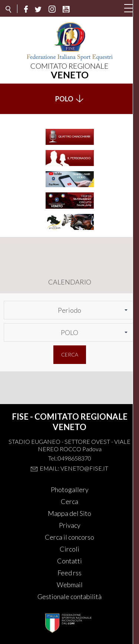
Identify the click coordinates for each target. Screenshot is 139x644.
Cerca (70, 354)
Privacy (70, 525)
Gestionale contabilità (69, 596)
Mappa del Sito (69, 513)
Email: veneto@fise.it (74, 468)
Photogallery (70, 489)
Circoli (69, 549)
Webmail (70, 585)
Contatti (69, 561)
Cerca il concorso (69, 537)
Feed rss (69, 573)
